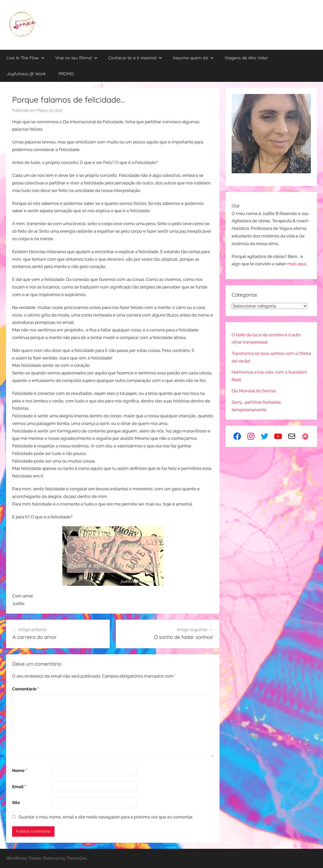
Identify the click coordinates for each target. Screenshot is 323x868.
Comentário (25, 689)
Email (19, 787)
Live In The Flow (25, 58)
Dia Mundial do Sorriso (254, 391)
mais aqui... (298, 264)
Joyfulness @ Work (26, 74)
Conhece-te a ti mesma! (135, 58)
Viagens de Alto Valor (246, 58)
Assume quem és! (193, 58)
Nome (20, 770)
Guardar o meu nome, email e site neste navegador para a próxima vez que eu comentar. (106, 817)
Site (16, 803)
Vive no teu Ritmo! (76, 58)
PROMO (66, 74)
